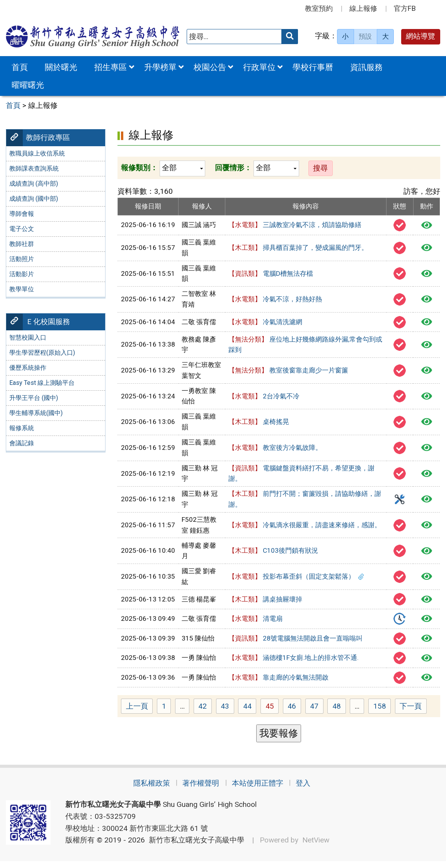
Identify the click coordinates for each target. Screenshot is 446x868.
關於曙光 (61, 67)
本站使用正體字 (260, 790)
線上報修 (363, 8)
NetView (316, 847)
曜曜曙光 (28, 85)
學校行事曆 (313, 67)
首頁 (20, 67)
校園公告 (210, 67)
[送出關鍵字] (290, 37)
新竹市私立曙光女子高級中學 (195, 847)
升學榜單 (160, 67)
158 (382, 713)
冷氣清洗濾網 (265, 323)
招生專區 (111, 67)
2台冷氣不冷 (264, 398)
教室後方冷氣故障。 (275, 449)
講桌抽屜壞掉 (265, 601)
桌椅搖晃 (259, 424)
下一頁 (411, 712)
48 (339, 713)
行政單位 (259, 67)
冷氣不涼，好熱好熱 (275, 300)
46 (294, 713)
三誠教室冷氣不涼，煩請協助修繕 (295, 225)
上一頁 (137, 712)
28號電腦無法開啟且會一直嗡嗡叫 (295, 642)
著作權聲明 (199, 790)
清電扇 (255, 622)
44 (250, 713)
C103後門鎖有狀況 (273, 552)
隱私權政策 (146, 790)
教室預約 (319, 8)
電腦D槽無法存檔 (271, 274)
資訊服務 (366, 67)
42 (205, 713)
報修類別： (139, 168)
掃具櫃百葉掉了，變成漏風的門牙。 (298, 248)
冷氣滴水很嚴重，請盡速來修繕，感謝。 (305, 526)
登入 (310, 790)
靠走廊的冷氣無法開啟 (278, 683)
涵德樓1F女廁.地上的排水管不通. (294, 663)
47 (317, 713)
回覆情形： (233, 168)
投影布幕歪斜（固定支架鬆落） (296, 578)
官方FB (405, 8)
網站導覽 (420, 36)
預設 (365, 36)
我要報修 (279, 739)
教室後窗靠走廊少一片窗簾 (288, 372)
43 (227, 713)
